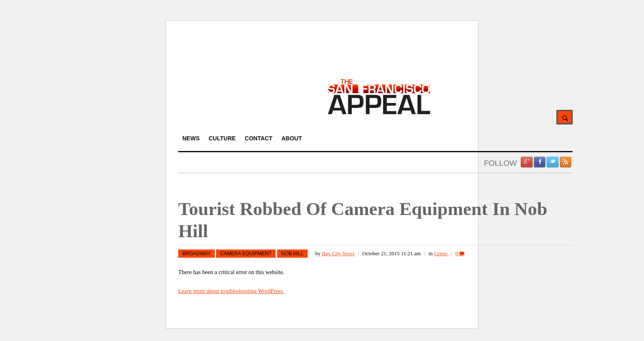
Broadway (197, 254)
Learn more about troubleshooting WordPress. (231, 291)
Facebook (540, 162)
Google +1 (527, 162)
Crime (442, 253)
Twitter (552, 162)
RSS (566, 162)
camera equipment (246, 254)
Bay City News (338, 253)
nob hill (293, 254)
